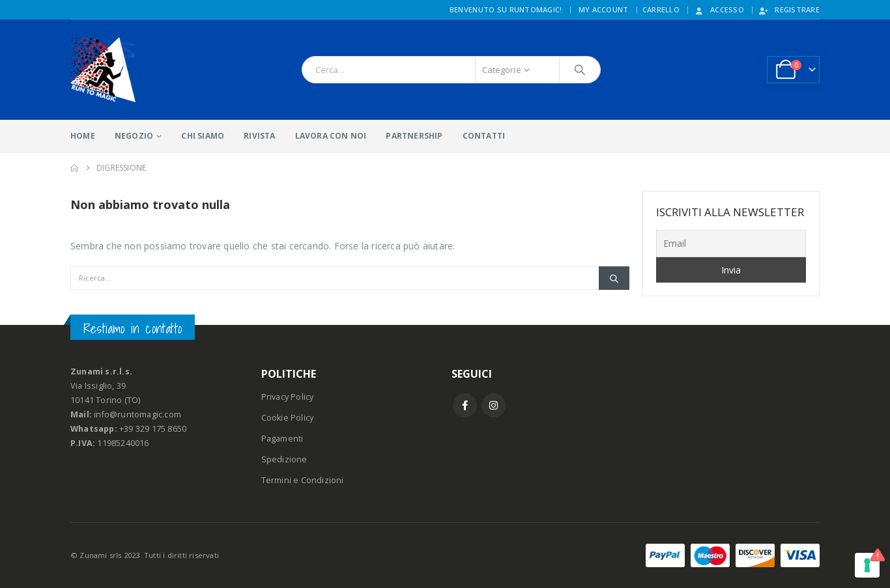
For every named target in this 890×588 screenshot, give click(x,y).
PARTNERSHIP (414, 136)
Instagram (494, 405)
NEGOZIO (134, 136)
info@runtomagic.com (137, 414)
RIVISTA (259, 136)
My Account (604, 9)
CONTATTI (484, 136)
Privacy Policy (288, 397)
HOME (83, 136)
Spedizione (284, 459)
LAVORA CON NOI (331, 136)
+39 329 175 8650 (153, 429)
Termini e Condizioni (303, 480)
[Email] (731, 244)
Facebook (465, 405)
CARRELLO (661, 9)
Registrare (789, 9)
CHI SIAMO (203, 136)
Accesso (719, 9)
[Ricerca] (580, 70)
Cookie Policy (288, 418)
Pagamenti (282, 439)
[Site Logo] (103, 70)
